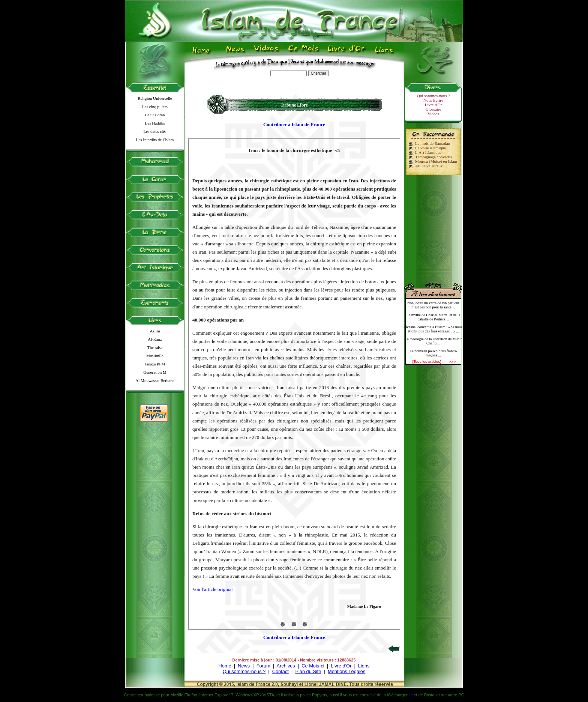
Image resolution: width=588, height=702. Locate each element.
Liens (364, 666)
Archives (286, 666)
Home (225, 666)
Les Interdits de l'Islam (155, 140)
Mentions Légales (346, 671)
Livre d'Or (433, 105)
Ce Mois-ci (313, 666)
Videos (433, 114)
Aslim (155, 331)
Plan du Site (308, 671)
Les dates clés (155, 131)
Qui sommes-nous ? (433, 96)
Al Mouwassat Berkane (155, 380)
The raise (155, 347)
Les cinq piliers (155, 107)
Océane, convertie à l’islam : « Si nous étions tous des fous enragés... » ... (433, 329)
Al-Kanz (155, 339)
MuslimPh (155, 356)
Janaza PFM (155, 364)
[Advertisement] (433, 226)
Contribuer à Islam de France (294, 124)
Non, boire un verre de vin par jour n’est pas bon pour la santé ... (433, 305)
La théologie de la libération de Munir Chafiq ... (433, 341)
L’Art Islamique (428, 152)
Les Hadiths (155, 123)
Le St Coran (155, 115)
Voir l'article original (213, 589)
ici (411, 695)
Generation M (155, 372)
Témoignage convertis (433, 157)
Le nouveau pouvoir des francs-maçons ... (433, 353)
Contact (280, 671)
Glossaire (433, 109)
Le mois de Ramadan (433, 143)
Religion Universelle (155, 98)
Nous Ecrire (433, 100)
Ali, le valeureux (429, 166)
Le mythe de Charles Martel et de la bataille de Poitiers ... (433, 317)
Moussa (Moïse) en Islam (436, 161)
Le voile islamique (430, 148)
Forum (263, 666)
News (244, 666)
